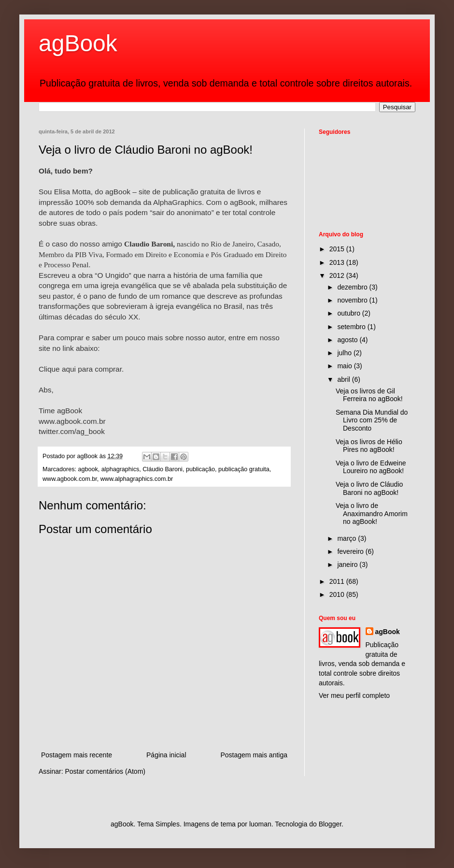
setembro (352, 327)
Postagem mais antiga (254, 755)
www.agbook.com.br (70, 479)
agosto (348, 340)
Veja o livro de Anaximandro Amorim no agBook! (372, 514)
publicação (200, 469)
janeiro (348, 564)
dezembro (353, 287)
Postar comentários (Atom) (105, 771)
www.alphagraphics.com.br (137, 479)
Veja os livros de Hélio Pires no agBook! (369, 446)
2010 (338, 594)
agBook (78, 43)
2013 (338, 262)
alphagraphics (120, 469)
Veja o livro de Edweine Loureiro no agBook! (371, 467)
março (348, 538)
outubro (349, 313)
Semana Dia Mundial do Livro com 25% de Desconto (372, 420)
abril (344, 379)
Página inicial (166, 755)
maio (345, 366)
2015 (338, 249)
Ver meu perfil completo (354, 695)
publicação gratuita (244, 469)
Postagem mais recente (77, 755)
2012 (338, 275)
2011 (338, 581)
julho (345, 353)
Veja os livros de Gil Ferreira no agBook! (369, 395)
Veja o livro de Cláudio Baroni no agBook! (369, 488)
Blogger (330, 824)
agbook (88, 469)
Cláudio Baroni (163, 469)
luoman (260, 824)
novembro (353, 300)
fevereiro (351, 551)
